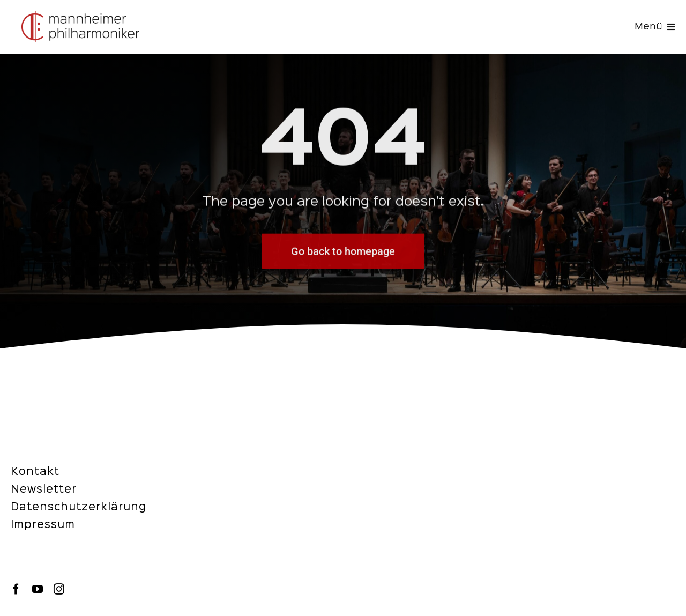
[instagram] (59, 589)
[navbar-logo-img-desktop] (80, 16)
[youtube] (38, 589)
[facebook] (16, 589)
